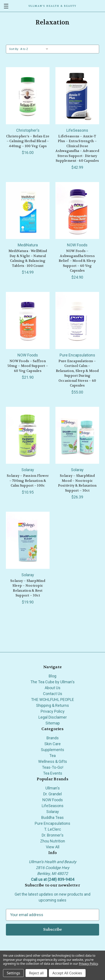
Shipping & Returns (52, 705)
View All (53, 847)
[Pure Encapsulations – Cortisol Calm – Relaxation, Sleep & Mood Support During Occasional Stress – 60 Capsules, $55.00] (77, 320)
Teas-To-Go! (53, 767)
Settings (13, 973)
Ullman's (53, 788)
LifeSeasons (53, 806)
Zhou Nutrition (53, 841)
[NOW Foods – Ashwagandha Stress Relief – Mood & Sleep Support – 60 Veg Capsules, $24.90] (77, 211)
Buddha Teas (52, 817)
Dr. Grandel (52, 794)
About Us (53, 688)
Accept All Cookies (67, 973)
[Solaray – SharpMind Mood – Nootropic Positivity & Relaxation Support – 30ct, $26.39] (77, 435)
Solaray (53, 812)
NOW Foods (53, 800)
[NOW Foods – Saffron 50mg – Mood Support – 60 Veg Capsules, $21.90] (28, 320)
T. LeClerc (53, 829)
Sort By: (14, 49)
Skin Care (52, 744)
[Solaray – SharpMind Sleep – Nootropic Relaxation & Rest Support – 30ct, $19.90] (28, 540)
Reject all (36, 973)
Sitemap (53, 723)
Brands (53, 738)
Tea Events (53, 773)
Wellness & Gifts (53, 761)
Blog (52, 676)
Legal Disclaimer (53, 717)
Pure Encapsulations (52, 823)
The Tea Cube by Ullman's (52, 682)
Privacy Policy (53, 711)
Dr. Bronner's (53, 835)
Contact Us (53, 694)
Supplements (52, 750)
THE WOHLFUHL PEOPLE (52, 700)
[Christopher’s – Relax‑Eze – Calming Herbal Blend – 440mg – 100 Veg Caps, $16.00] (28, 96)
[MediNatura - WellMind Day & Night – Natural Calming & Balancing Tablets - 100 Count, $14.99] (28, 211)
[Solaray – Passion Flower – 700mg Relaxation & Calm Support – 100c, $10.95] (28, 435)
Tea (52, 756)
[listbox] (35, 49)
